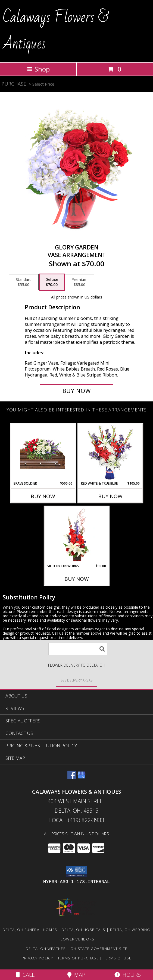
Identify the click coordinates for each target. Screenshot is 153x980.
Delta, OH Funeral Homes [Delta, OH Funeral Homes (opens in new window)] (30, 930)
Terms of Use (117, 958)
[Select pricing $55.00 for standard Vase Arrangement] (24, 282)
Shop (38, 69)
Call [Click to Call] (25, 975)
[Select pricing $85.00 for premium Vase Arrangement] (79, 282)
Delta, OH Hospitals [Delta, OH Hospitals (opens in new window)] (84, 930)
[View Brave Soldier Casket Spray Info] (43, 452)
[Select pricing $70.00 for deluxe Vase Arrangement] (52, 282)
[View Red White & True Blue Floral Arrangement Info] (110, 452)
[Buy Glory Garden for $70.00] (77, 391)
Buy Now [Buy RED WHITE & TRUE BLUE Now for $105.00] (110, 496)
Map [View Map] (76, 975)
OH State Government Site (99, 949)
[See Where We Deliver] (77, 680)
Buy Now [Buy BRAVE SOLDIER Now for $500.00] (43, 496)
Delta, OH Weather (46, 949)
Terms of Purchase (78, 958)
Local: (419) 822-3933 (77, 820)
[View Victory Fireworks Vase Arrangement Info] (76, 535)
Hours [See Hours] (128, 975)
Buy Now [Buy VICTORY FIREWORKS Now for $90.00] (77, 579)
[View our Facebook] (72, 778)
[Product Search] (78, 649)
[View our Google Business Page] (82, 778)
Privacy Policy (37, 958)
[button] (76, 871)
